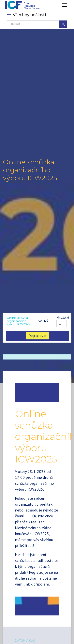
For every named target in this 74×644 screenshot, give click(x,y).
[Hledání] (63, 24)
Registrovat (37, 336)
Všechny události (26, 15)
